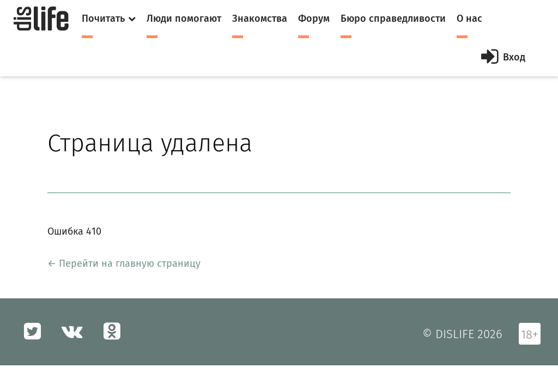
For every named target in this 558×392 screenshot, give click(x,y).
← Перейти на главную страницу (124, 264)
